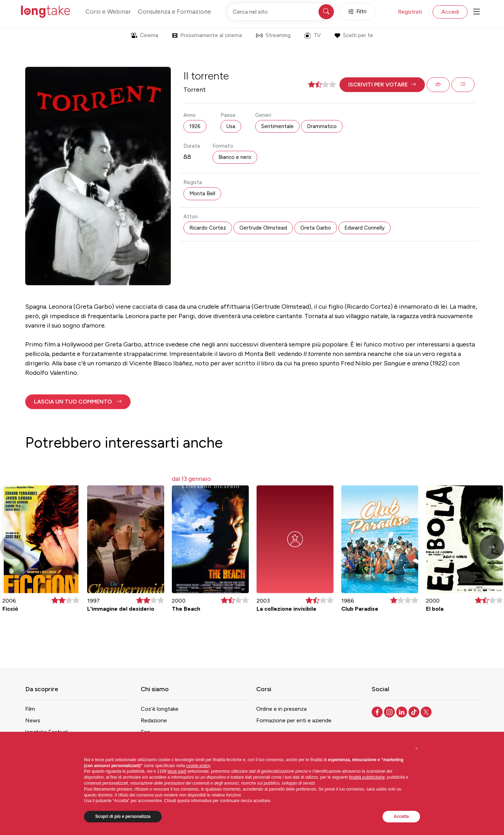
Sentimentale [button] (277, 126)
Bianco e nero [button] (235, 157)
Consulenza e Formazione (174, 12)
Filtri (357, 12)
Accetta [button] (401, 816)
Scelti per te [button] (354, 35)
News (33, 720)
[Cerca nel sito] (281, 12)
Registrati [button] (410, 12)
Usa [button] (231, 126)
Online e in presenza (281, 709)
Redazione (154, 720)
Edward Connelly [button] (365, 228)
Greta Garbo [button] (316, 228)
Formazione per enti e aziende (294, 720)
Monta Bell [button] (202, 194)
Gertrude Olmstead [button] (263, 228)
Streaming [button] (273, 35)
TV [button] (313, 35)
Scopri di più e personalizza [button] (123, 816)
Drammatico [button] (322, 126)
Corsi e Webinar (108, 12)
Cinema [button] (145, 35)
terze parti (177, 771)
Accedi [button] (450, 12)
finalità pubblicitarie (367, 777)
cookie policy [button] (198, 766)
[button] (382, 85)
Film (30, 709)
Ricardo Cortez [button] (208, 228)
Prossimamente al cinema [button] (207, 35)
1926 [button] (195, 126)
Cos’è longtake (160, 709)
